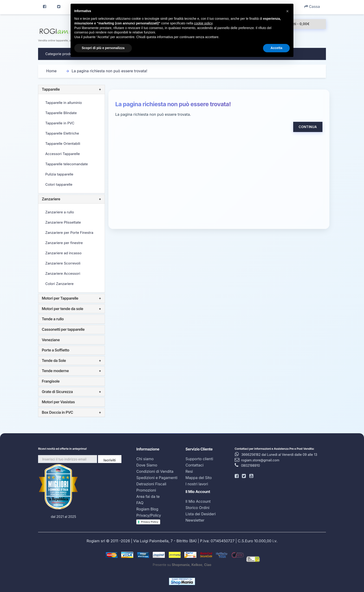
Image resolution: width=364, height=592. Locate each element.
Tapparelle (51, 89)
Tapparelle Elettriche (62, 133)
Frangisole (51, 381)
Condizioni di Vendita (155, 471)
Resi (189, 471)
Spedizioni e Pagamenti (157, 478)
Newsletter (195, 520)
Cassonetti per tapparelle (63, 329)
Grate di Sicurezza (57, 392)
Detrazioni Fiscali (151, 484)
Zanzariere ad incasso (63, 253)
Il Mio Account (198, 501)
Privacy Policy (150, 522)
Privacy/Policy (149, 515)
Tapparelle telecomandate (67, 164)
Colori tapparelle (59, 184)
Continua (308, 127)
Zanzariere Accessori (63, 273)
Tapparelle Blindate (61, 113)
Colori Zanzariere (59, 284)
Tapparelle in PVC (60, 123)
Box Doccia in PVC (57, 412)
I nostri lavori (197, 484)
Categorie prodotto (61, 54)
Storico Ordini (197, 508)
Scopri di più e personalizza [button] (103, 48)
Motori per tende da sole (62, 309)
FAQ (140, 503)
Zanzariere (51, 199)
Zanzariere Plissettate (63, 222)
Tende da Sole (54, 360)
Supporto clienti (199, 459)
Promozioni (146, 490)
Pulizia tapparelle (59, 174)
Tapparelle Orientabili (63, 144)
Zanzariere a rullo (60, 212)
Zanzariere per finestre (64, 243)
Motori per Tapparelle (60, 298)
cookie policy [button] (203, 23)
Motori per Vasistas (58, 402)
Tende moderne (55, 371)
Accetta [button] (276, 48)
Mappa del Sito (199, 478)
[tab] (71, 89)
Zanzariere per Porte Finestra (69, 233)
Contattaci (195, 465)
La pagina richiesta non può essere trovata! (110, 71)
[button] (287, 11)
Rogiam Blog (147, 509)
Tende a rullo (53, 319)
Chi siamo (145, 459)
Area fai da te (148, 496)
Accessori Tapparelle (63, 154)
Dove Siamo (147, 465)
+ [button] (100, 89)
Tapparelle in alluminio (64, 103)
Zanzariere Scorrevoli (63, 263)
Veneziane (51, 340)
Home (51, 71)
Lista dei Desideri (201, 514)
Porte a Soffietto (55, 350)
